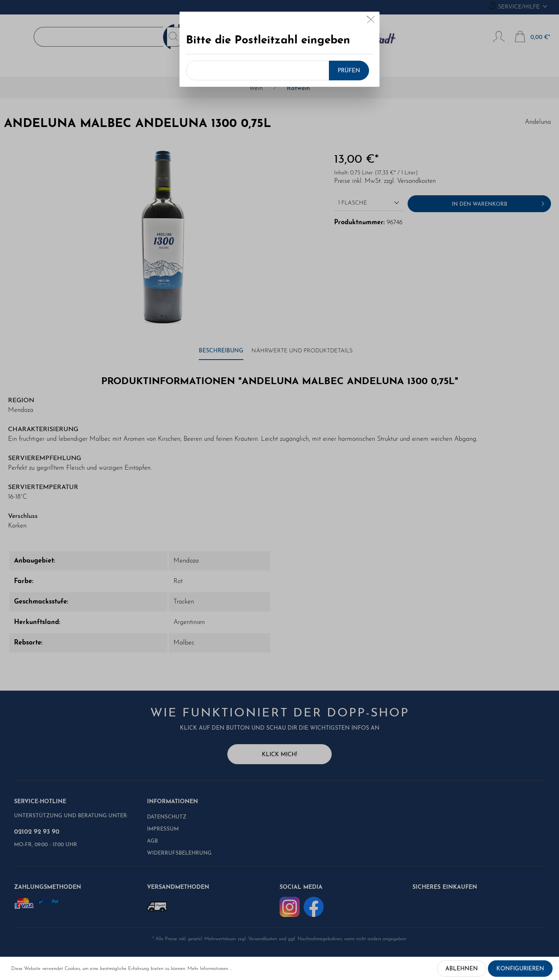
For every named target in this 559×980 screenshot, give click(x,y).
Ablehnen (462, 969)
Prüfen (349, 71)
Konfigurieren (520, 969)
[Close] (371, 21)
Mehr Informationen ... (210, 969)
